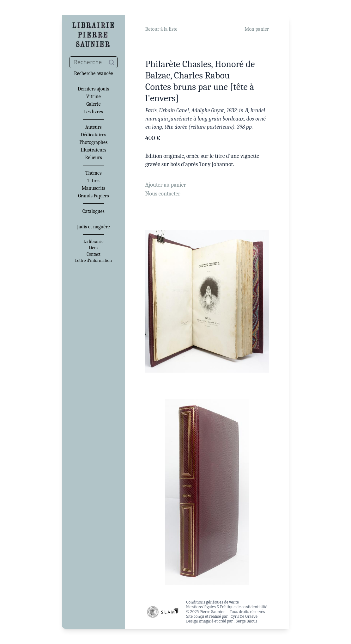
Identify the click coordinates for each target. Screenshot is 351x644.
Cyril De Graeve (244, 616)
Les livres (94, 112)
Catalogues (94, 211)
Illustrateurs (93, 150)
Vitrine (94, 96)
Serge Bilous (247, 621)
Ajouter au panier (166, 185)
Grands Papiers (93, 196)
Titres (94, 181)
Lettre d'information (94, 261)
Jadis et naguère (93, 227)
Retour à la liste (161, 29)
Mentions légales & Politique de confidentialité (227, 607)
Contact (93, 254)
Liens (94, 248)
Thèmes (93, 173)
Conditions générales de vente (212, 602)
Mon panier (257, 29)
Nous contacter (163, 194)
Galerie (93, 104)
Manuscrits (94, 188)
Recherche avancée (93, 73)
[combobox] (94, 62)
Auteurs (94, 127)
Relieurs (94, 158)
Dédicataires (94, 135)
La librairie (93, 242)
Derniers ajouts (93, 89)
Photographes (93, 142)
